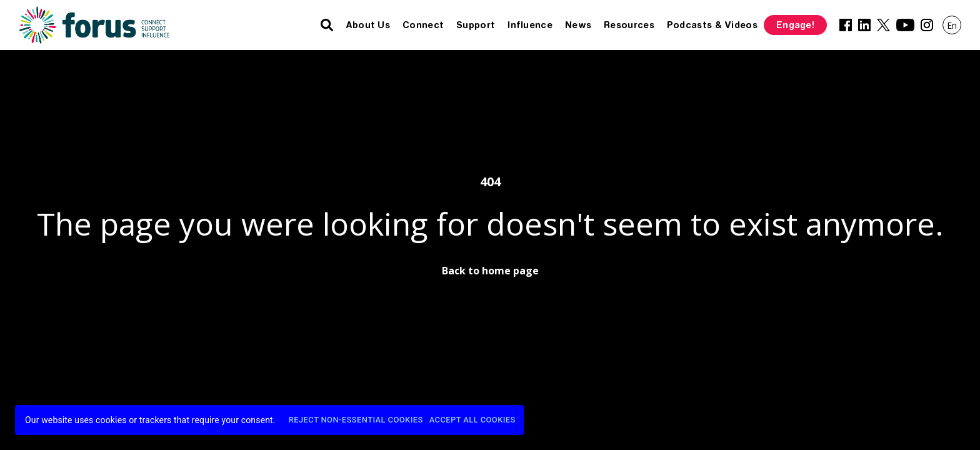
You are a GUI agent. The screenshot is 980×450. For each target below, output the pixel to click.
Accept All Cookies (472, 420)
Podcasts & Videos (712, 25)
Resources (629, 25)
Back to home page (490, 271)
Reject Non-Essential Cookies (356, 420)
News (578, 25)
